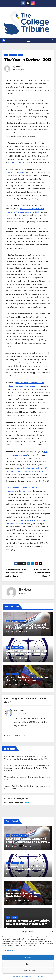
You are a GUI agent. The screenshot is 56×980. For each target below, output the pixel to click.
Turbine (15, 917)
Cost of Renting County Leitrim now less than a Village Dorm (28, 922)
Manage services (9, 950)
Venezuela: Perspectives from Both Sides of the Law (27, 679)
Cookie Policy (17, 976)
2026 (8, 621)
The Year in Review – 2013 (28, 60)
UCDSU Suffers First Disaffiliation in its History (42, 573)
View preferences (28, 971)
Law (22, 647)
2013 (6, 55)
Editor (23, 632)
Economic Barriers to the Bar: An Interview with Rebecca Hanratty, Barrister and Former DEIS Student (27, 768)
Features (13, 55)
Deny (28, 964)
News (20, 55)
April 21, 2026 (15, 846)
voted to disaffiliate (19, 162)
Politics (23, 621)
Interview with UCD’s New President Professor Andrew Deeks (16, 573)
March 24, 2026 (15, 901)
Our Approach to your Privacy (33, 976)
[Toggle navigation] (28, 41)
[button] (52, 932)
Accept (28, 957)
